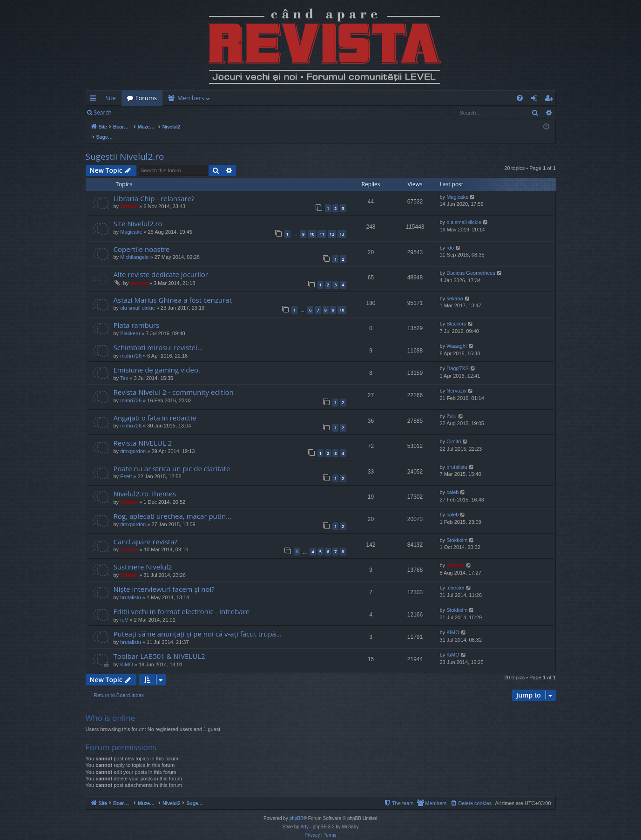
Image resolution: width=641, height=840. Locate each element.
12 (332, 224)
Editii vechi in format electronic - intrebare (182, 602)
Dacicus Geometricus (471, 263)
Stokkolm (457, 530)
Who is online (111, 708)
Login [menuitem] (536, 100)
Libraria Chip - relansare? (154, 189)
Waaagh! (457, 336)
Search (103, 112)
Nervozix (456, 381)
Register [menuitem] (550, 100)
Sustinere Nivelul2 (143, 557)
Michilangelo (134, 247)
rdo (450, 238)
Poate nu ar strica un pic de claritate (172, 459)
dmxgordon (133, 441)
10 (312, 224)
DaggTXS (458, 359)
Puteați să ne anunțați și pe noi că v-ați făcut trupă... (198, 624)
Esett (126, 467)
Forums (146, 98)
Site (111, 98)
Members (191, 98)
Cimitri (454, 432)
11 (322, 224)
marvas (139, 273)
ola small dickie (464, 212)
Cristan (129, 196)
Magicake (457, 187)
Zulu (451, 406)
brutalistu (457, 457)
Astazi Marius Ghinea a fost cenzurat (173, 290)
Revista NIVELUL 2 (143, 433)
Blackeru (130, 324)
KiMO (453, 623)
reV (124, 610)
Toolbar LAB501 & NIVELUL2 (159, 646)
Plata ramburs (137, 315)
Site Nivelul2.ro (138, 214)
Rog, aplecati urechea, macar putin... (172, 506)
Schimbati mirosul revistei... (158, 338)
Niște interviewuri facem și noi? (164, 579)
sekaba (455, 289)
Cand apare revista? (146, 532)
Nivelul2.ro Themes (145, 484)
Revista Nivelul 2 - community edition (174, 382)
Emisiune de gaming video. (157, 360)
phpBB (297, 809)
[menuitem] (375, 98)
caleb (452, 482)
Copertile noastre (142, 239)
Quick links (95, 100)
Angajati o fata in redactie (155, 408)
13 (342, 224)
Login (132, 112)
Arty (304, 817)
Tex (124, 368)
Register (163, 112)
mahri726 (131, 346)
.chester (455, 578)
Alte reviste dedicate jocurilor (161, 264)
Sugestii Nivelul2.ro (125, 147)
